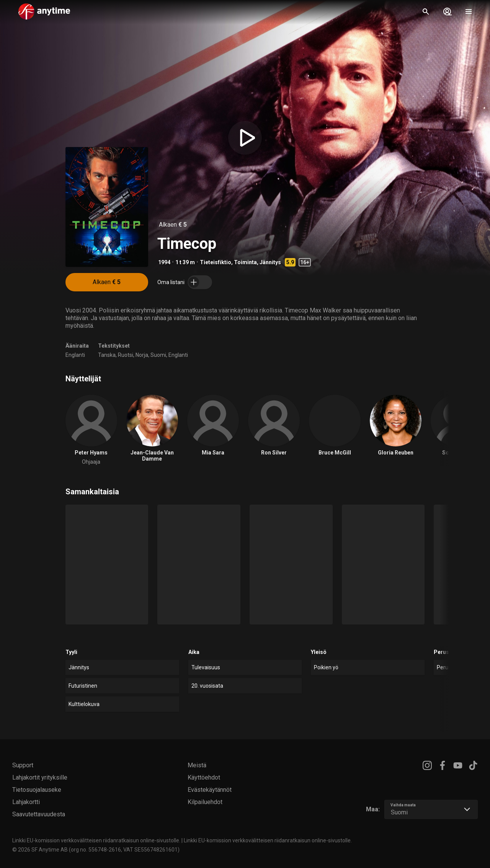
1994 (164, 262)
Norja (142, 355)
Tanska (107, 355)
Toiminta (245, 262)
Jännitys (270, 262)
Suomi (158, 355)
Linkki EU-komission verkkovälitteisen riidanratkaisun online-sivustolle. (96, 840)
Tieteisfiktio (216, 262)
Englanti (75, 355)
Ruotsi (126, 355)
